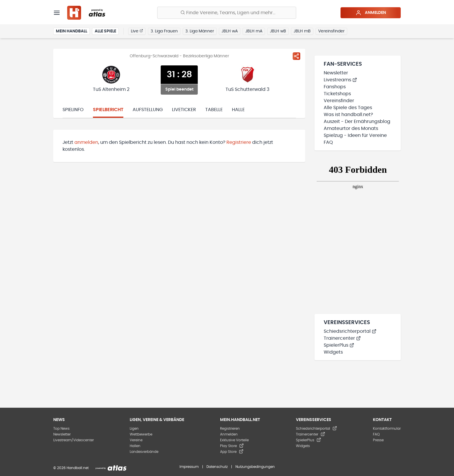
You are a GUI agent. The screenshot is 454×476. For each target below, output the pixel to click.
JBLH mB (302, 31)
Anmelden (371, 13)
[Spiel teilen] (296, 56)
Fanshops (335, 87)
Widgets (333, 352)
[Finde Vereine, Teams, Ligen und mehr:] (227, 13)
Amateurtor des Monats (351, 128)
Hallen (135, 446)
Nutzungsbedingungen (255, 467)
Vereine (136, 440)
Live (137, 31)
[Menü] (57, 13)
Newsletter (336, 73)
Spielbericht (108, 110)
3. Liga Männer (200, 31)
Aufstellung (148, 110)
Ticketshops (337, 94)
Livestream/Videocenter (74, 440)
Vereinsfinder (331, 31)
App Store (232, 452)
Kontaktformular (387, 429)
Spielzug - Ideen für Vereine (355, 135)
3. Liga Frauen (164, 31)
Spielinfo (73, 110)
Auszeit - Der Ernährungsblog (357, 122)
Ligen (134, 429)
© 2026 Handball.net (71, 468)
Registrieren (230, 429)
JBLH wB (278, 31)
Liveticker (184, 110)
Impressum (189, 467)
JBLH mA (254, 31)
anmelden (86, 142)
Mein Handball (72, 31)
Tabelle (214, 110)
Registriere (239, 142)
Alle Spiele (105, 31)
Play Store (232, 446)
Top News (61, 429)
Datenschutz (217, 467)
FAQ (328, 142)
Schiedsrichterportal (350, 331)
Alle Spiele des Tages (348, 108)
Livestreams (340, 80)
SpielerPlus (339, 345)
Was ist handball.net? (348, 115)
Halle (238, 110)
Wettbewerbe (141, 434)
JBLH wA (230, 31)
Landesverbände (144, 452)
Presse (378, 440)
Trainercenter (342, 338)
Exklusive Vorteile (234, 440)
